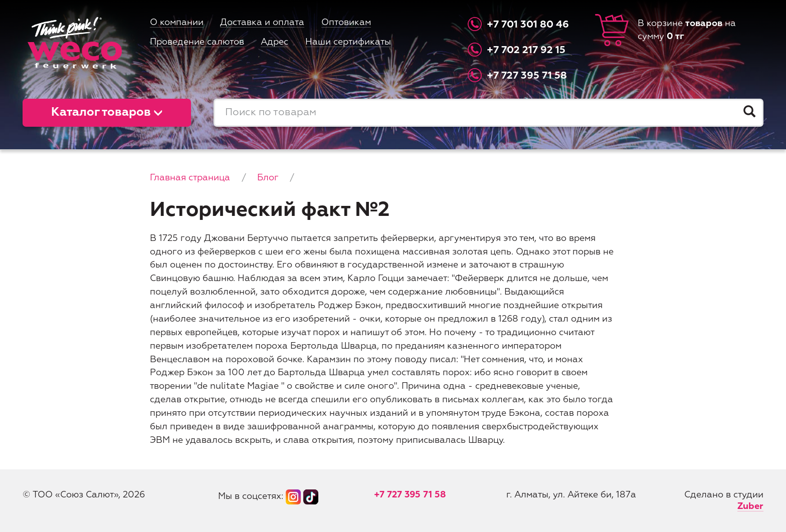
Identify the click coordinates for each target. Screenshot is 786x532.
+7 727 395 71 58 (527, 76)
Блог (268, 178)
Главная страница (190, 178)
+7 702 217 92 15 (526, 50)
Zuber (750, 506)
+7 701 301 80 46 (528, 25)
